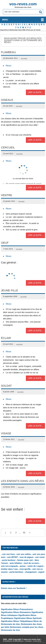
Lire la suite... (35, 92)
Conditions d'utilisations (13, 641)
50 (24, 533)
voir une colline (24, 554)
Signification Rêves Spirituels (28, 618)
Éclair (6, 338)
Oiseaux (7, 100)
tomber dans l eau (9, 569)
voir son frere (8, 554)
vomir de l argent (35, 566)
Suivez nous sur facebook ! (14, 588)
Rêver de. (38, 621)
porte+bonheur (16, 572)
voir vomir (40, 557)
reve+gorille (25, 569)
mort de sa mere (31, 563)
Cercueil (8, 147)
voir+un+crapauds (10, 566)
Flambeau (8, 52)
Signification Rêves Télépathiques (17, 621)
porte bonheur (9, 560)
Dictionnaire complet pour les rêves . (27, 627)
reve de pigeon (27, 557)
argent (41, 572)
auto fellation (16, 563)
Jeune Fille (10, 290)
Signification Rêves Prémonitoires (17, 609)
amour (23, 566)
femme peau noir (25, 560)
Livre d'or (37, 641)
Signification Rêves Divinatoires (16, 612)
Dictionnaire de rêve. (11, 624)
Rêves (9, 66)
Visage (6, 433)
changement (31, 572)
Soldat (6, 386)
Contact (28, 641)
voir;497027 (13, 557)
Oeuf (5, 243)
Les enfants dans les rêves (23, 481)
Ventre (7, 195)
